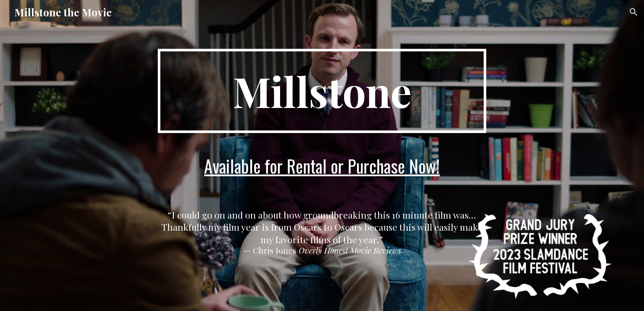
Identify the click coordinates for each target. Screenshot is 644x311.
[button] (634, 12)
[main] (322, 91)
